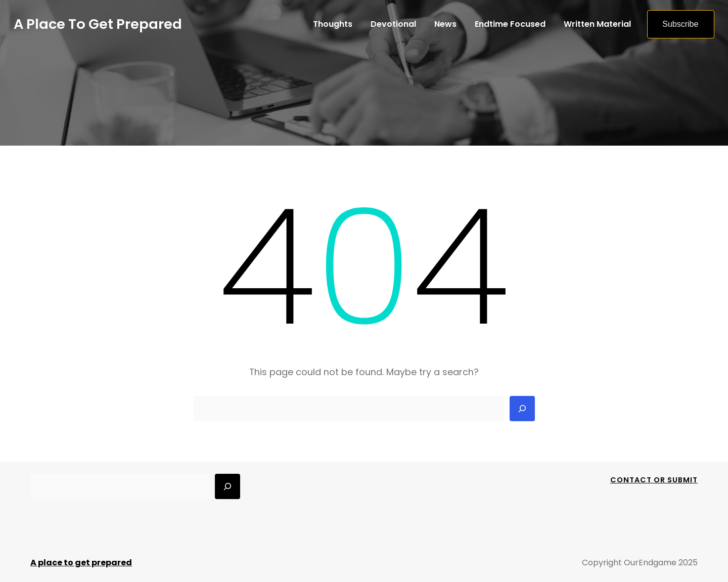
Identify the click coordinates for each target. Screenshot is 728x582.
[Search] (522, 409)
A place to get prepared (98, 24)
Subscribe (680, 24)
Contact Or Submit (654, 480)
